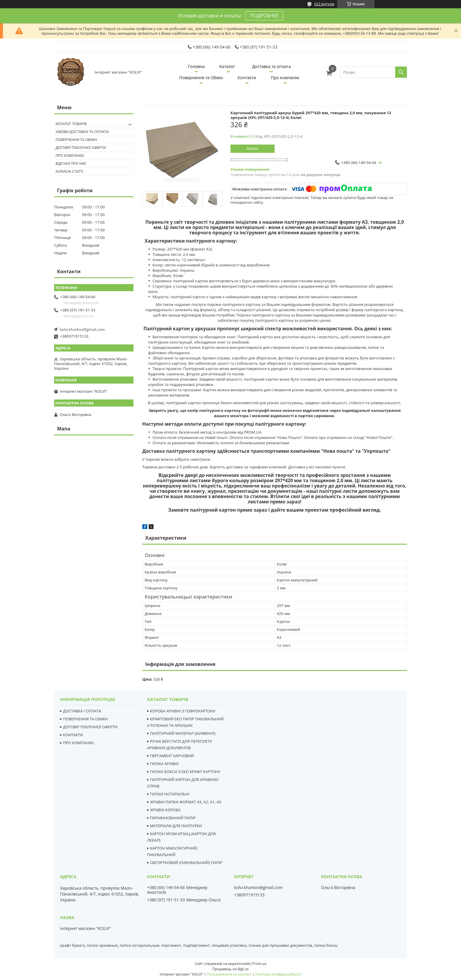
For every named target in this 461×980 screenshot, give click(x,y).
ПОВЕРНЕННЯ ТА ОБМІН (85, 719)
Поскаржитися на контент (229, 974)
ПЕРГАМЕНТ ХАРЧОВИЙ (172, 756)
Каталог (227, 66)
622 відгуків (324, 4)
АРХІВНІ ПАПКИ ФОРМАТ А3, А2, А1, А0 (186, 802)
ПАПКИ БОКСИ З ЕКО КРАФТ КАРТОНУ (185, 772)
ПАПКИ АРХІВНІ (164, 764)
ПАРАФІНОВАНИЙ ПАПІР (173, 818)
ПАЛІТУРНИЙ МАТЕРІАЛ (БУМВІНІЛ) (183, 733)
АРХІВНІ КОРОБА (165, 810)
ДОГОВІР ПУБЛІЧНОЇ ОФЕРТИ (90, 727)
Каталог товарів (71, 124)
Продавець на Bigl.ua (230, 969)
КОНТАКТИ (73, 735)
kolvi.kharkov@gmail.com (82, 329)
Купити (253, 149)
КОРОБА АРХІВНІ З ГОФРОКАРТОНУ (183, 711)
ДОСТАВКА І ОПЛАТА (82, 711)
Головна (196, 66)
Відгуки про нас (71, 164)
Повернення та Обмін (201, 78)
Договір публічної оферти (81, 148)
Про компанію (285, 78)
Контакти (247, 78)
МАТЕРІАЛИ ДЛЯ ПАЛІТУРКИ (176, 826)
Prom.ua (259, 964)
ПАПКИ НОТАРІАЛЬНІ (170, 794)
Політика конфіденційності (278, 974)
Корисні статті (69, 171)
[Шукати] (401, 72)
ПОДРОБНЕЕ (264, 16)
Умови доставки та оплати (82, 132)
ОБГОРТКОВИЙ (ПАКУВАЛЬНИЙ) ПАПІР (186, 863)
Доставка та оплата (272, 66)
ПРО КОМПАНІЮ (78, 743)
